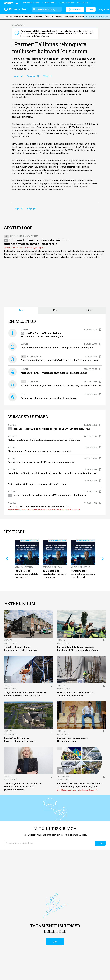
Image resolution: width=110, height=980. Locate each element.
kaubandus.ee (82, 3)
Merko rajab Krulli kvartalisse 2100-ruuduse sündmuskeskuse (54, 373)
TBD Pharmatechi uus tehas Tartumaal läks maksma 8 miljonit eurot (47, 495)
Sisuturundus (83, 17)
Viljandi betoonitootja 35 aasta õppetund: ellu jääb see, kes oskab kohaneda (61, 385)
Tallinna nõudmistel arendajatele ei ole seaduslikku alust (39, 506)
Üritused (49, 17)
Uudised (25, 330)
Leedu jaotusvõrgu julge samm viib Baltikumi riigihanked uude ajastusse (60, 360)
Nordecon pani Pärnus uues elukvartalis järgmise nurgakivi (40, 451)
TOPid (28, 17)
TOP (23, 394)
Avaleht (8, 17)
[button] (49, 843)
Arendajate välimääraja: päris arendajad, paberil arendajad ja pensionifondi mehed (52, 473)
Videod (58, 17)
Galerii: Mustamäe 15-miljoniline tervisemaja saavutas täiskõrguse (57, 348)
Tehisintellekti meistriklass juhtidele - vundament (26, 574)
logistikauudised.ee (67, 3)
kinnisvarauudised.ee (31, 3)
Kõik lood (18, 17)
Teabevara (69, 17)
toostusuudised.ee (49, 3)
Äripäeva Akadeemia (24, 567)
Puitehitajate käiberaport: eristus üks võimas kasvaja (50, 398)
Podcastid (38, 17)
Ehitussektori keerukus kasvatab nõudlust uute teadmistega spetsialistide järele (36, 242)
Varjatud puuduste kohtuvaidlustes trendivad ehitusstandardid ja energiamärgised (23, 786)
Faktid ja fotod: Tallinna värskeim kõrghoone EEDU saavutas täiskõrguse (50, 429)
